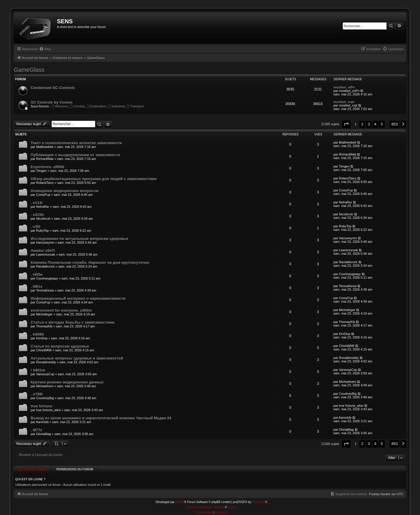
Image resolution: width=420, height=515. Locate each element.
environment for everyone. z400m (61, 310)
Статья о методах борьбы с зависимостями (72, 322)
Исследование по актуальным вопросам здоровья (79, 239)
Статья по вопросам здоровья (60, 346)
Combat (77, 106)
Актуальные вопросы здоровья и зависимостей (77, 358)
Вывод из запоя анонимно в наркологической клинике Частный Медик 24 (101, 418)
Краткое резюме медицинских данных (67, 382)
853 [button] (395, 124)
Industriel (116, 106)
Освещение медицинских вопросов (65, 191)
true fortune (41, 406)
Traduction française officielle (205, 501)
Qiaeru (232, 501)
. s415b (37, 215)
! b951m (38, 370)
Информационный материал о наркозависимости (78, 298)
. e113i (36, 203)
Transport (135, 106)
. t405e (37, 274)
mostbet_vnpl (344, 102)
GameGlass (29, 70)
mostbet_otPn (344, 87)
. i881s (36, 286)
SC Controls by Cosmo (52, 102)
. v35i (35, 227)
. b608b (37, 334)
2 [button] (362, 124)
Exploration (96, 106)
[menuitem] (45, 49)
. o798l (37, 394)
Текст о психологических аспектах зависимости (76, 143)
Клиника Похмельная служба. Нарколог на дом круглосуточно (90, 262)
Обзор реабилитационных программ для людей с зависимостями (94, 179)
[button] (346, 124)
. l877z (36, 430)
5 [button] (382, 124)
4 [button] (375, 124)
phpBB (180, 496)
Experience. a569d (47, 167)
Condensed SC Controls (53, 88)
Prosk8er (258, 496)
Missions (60, 106)
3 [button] (369, 124)
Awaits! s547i (43, 250)
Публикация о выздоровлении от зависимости (75, 155)
